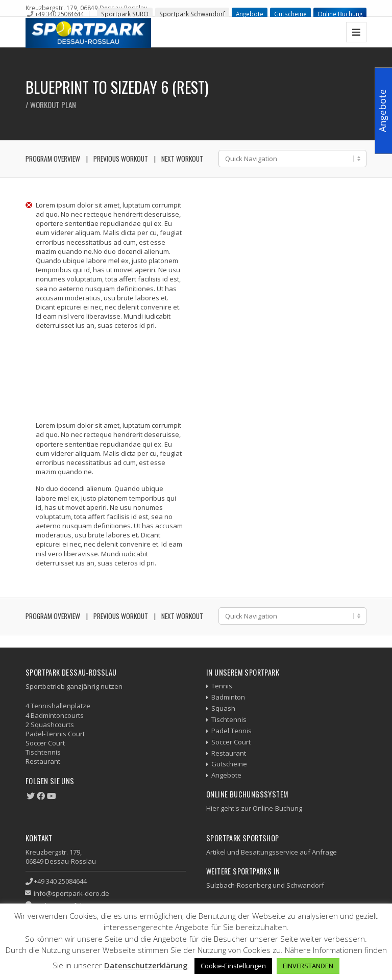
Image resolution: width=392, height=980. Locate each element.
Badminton (228, 697)
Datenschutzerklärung (146, 965)
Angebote (250, 14)
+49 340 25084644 (59, 14)
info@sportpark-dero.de (71, 893)
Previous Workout (121, 159)
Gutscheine (290, 14)
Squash (223, 708)
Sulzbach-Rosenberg (239, 885)
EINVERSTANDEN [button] (308, 966)
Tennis (222, 686)
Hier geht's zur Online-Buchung (254, 808)
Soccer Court (231, 742)
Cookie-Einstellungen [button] (233, 966)
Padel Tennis (231, 731)
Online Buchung (340, 14)
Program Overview (53, 159)
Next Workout (182, 159)
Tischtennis (229, 719)
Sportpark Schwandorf (192, 14)
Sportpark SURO (125, 14)
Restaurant (229, 753)
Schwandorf (305, 885)
